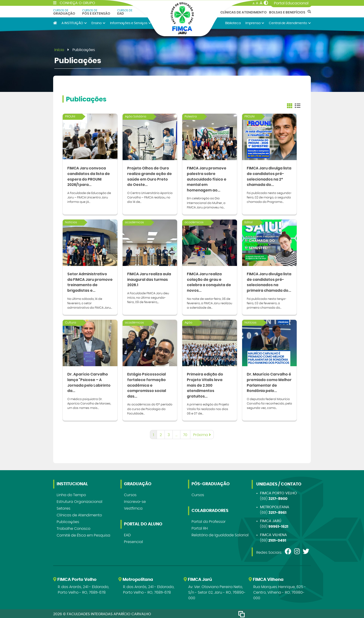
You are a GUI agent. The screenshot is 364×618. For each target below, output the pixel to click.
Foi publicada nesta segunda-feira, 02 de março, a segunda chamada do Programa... (269, 197)
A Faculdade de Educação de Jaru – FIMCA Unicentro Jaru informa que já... (89, 197)
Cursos (130, 494)
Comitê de (83, 534)
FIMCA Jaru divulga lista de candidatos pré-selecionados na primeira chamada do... (269, 281)
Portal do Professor (209, 521)
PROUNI (70, 117)
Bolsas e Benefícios (287, 12)
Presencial (133, 541)
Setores (63, 508)
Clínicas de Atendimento (244, 12)
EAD (125, 12)
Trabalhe (73, 528)
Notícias (71, 222)
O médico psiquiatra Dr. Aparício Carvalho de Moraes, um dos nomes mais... (89, 403)
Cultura (71, 322)
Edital (249, 222)
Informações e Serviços (131, 23)
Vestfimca (133, 508)
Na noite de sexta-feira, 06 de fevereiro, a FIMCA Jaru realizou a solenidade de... (210, 303)
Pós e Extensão (96, 12)
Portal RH (200, 527)
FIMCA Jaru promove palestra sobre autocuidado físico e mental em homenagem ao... (207, 179)
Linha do (71, 494)
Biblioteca (233, 23)
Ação (188, 322)
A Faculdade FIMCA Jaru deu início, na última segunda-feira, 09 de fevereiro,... (148, 297)
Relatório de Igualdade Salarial (220, 534)
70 (185, 434)
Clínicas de (79, 514)
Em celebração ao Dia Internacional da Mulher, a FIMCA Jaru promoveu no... (206, 203)
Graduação (64, 12)
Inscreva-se (135, 501)
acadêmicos (134, 222)
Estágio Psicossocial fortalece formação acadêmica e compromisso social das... (147, 384)
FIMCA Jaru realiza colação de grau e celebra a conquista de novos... (209, 281)
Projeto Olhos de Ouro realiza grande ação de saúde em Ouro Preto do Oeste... (150, 176)
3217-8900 (278, 498)
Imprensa (255, 23)
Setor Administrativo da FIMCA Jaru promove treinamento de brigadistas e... (89, 281)
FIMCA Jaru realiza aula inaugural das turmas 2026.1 (149, 279)
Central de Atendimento (290, 23)
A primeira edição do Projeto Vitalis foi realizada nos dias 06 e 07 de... (208, 408)
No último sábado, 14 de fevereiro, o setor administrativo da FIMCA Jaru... (90, 303)
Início (59, 50)
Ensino (98, 23)
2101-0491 (277, 540)
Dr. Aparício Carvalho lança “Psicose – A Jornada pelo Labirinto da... (89, 381)
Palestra (191, 117)
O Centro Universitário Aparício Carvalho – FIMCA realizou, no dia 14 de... (150, 197)
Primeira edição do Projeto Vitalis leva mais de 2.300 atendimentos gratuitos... (205, 384)
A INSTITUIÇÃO (74, 23)
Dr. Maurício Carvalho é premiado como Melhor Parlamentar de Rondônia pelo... (269, 381)
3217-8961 (277, 512)
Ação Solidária (136, 117)
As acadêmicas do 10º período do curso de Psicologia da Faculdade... (150, 408)
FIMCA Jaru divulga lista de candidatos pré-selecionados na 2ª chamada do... (269, 176)
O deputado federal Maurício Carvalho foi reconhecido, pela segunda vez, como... (269, 403)
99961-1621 (278, 526)
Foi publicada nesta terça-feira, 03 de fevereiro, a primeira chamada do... (267, 303)
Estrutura (80, 501)
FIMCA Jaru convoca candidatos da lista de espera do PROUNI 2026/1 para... (89, 176)
